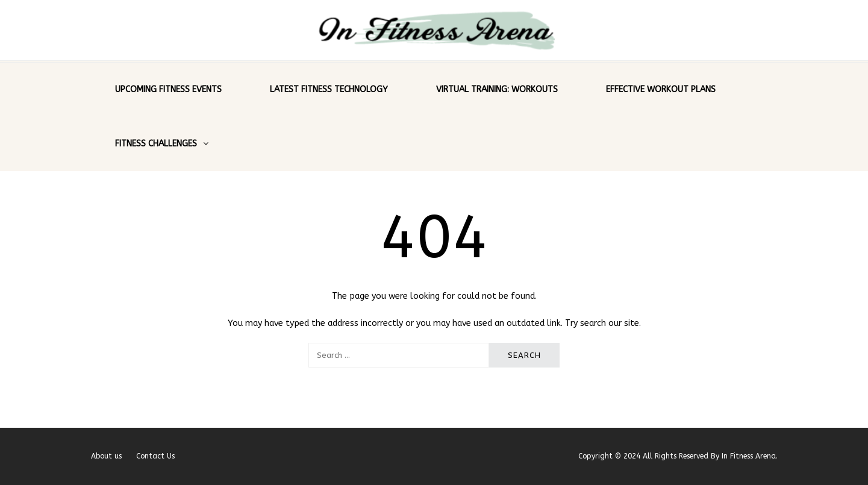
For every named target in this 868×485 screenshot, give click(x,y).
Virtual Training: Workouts (497, 89)
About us (106, 456)
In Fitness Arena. (750, 456)
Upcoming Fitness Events (168, 89)
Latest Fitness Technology (329, 89)
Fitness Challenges (156, 144)
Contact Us (155, 456)
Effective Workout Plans (661, 89)
